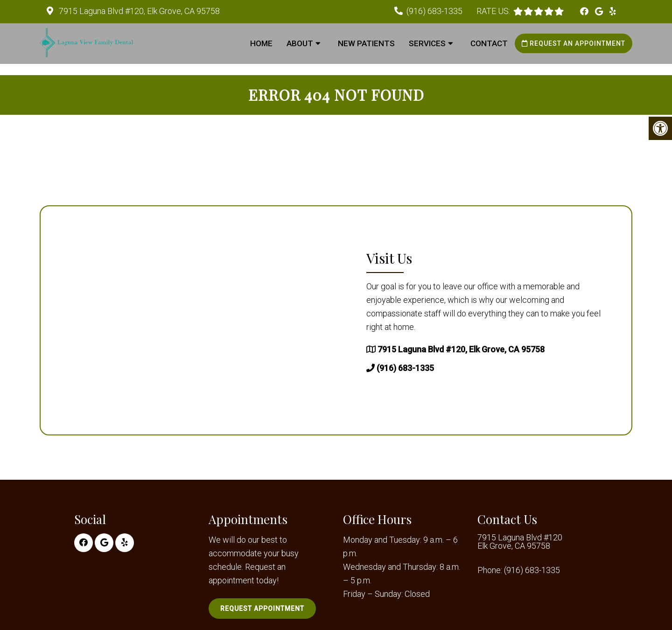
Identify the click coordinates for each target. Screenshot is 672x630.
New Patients (366, 43)
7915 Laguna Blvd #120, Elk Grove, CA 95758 (138, 11)
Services (427, 43)
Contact (489, 43)
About (300, 43)
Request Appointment (262, 609)
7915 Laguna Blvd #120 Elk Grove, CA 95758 (520, 542)
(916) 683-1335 (434, 11)
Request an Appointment (574, 43)
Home (261, 43)
